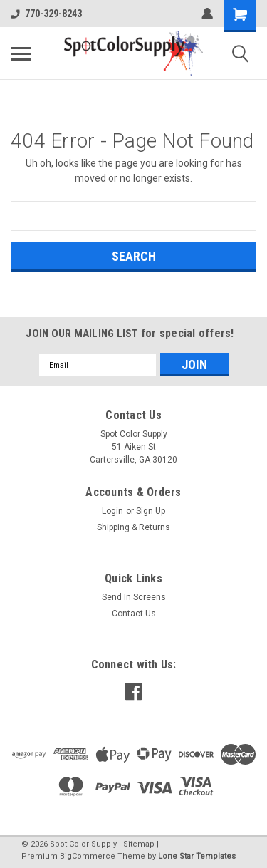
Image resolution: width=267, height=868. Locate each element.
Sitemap (139, 844)
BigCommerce (88, 856)
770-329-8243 (46, 14)
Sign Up (151, 511)
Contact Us (134, 614)
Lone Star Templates (197, 856)
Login (112, 511)
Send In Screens (134, 597)
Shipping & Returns (133, 527)
